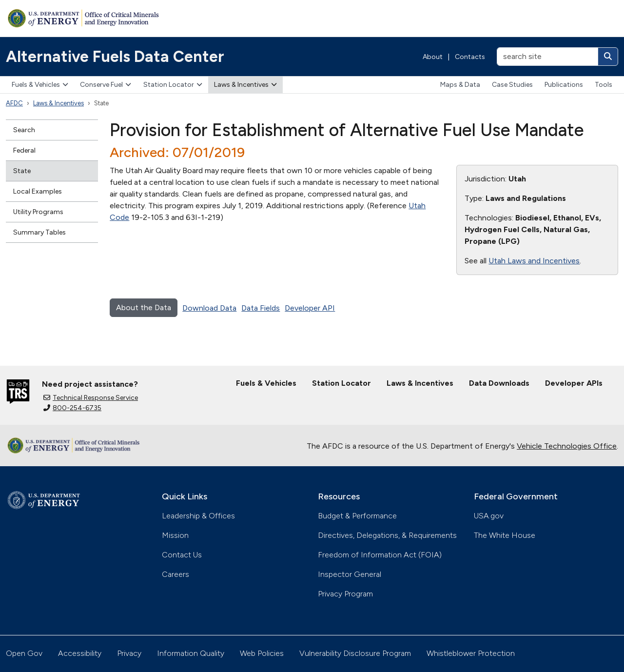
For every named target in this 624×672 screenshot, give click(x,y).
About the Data (144, 307)
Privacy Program (345, 594)
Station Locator (173, 85)
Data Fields (261, 308)
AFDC (14, 103)
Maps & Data (460, 85)
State (22, 171)
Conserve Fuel (106, 85)
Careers (175, 574)
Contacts (470, 57)
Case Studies (512, 85)
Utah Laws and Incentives (534, 261)
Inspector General (350, 574)
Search (24, 130)
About (433, 57)
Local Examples (38, 191)
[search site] (547, 57)
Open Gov (24, 653)
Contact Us (182, 555)
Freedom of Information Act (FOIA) (380, 555)
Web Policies (262, 653)
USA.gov (489, 516)
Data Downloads (499, 383)
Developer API (310, 308)
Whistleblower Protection (471, 653)
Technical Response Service (91, 398)
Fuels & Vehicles (40, 85)
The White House (505, 535)
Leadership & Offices (198, 516)
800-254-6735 (72, 408)
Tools (604, 85)
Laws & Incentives (245, 85)
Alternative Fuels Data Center (115, 57)
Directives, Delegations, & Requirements (387, 535)
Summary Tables (39, 232)
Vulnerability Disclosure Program (355, 653)
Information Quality (191, 653)
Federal (24, 150)
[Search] (608, 57)
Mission (175, 535)
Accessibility (80, 653)
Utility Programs (38, 212)
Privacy (129, 653)
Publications (564, 85)
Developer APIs (574, 383)
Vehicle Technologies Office (567, 446)
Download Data (209, 308)
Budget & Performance (357, 516)
